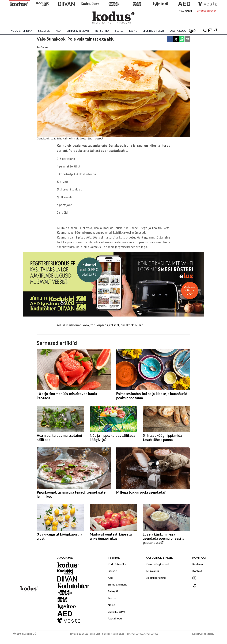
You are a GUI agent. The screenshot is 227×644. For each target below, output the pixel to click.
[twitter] (176, 39)
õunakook (127, 325)
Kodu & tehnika (21, 31)
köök (86, 325)
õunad (139, 325)
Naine (133, 31)
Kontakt (197, 571)
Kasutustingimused (157, 564)
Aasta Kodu (178, 31)
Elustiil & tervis (154, 31)
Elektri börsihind (156, 578)
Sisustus (44, 31)
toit (93, 325)
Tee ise (119, 31)
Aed (58, 31)
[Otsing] (205, 31)
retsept (114, 325)
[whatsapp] (182, 39)
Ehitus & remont (78, 31)
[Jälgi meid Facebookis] (215, 31)
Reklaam (198, 564)
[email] (187, 39)
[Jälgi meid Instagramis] (210, 31)
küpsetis (102, 325)
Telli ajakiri (186, 11)
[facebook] (170, 39)
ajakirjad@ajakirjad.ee (113, 634)
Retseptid (102, 31)
